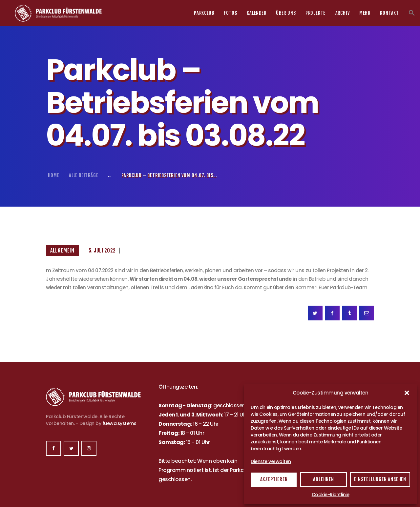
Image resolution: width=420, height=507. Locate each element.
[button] (407, 393)
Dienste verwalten (271, 461)
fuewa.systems (119, 423)
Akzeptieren (274, 479)
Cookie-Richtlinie (331, 495)
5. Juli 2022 (102, 251)
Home (54, 175)
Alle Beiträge (84, 175)
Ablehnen (323, 479)
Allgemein (62, 251)
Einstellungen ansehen (380, 479)
